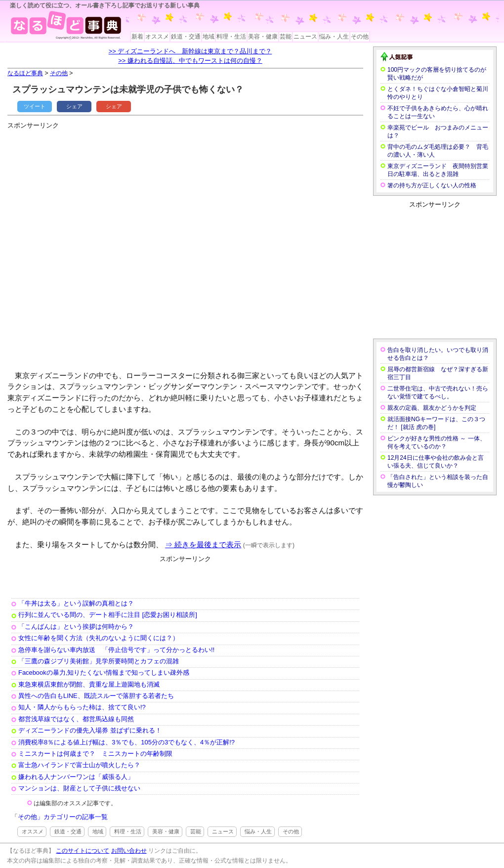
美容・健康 (263, 37)
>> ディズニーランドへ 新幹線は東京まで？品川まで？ (190, 51)
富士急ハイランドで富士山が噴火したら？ (79, 765)
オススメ (157, 37)
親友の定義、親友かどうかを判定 (432, 408)
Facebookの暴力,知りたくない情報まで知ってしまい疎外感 (104, 673)
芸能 (286, 37)
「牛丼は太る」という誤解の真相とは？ (76, 603)
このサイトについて (83, 851)
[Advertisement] (115, 246)
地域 (209, 37)
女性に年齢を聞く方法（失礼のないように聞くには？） (99, 638)
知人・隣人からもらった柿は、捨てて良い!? (82, 707)
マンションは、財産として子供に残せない (79, 788)
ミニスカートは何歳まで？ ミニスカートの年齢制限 (95, 754)
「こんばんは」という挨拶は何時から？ (76, 627)
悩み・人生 (334, 37)
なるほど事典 (25, 73)
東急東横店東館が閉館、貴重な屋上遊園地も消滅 (89, 684)
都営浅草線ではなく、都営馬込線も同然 (76, 719)
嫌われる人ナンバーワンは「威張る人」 (76, 777)
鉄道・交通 (186, 37)
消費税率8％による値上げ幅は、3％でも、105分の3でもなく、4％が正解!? (126, 742)
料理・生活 (231, 37)
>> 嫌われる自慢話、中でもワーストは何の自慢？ (190, 61)
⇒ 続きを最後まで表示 (203, 544)
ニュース (305, 37)
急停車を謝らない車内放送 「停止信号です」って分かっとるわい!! (116, 650)
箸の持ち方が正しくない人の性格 (432, 185)
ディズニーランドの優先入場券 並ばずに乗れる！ (90, 730)
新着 (137, 37)
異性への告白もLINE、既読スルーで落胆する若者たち (96, 696)
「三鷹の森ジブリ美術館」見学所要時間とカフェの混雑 (99, 661)
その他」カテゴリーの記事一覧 (63, 817)
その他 (360, 37)
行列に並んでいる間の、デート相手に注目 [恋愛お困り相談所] (108, 615)
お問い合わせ (129, 851)
